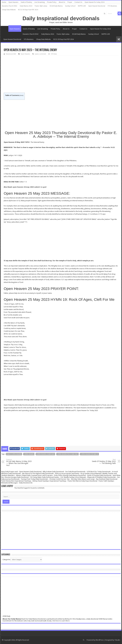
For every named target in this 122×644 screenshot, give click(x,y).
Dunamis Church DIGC (10, 6)
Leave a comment (40, 54)
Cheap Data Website (9, 10)
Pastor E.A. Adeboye (53, 405)
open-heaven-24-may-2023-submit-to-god (29, 187)
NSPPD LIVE (82, 6)
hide (21, 95)
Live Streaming (40, 2)
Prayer (70, 2)
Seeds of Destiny (26, 2)
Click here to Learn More (61, 621)
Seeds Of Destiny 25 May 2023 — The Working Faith (103, 461)
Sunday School (70, 6)
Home (4, 2)
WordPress (100, 640)
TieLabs (117, 640)
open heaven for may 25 (90, 454)
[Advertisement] (61, 74)
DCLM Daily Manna (56, 6)
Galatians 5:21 (59, 280)
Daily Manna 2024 (26, 6)
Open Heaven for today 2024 (95, 2)
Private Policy (52, 2)
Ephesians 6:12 (14, 201)
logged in (27, 488)
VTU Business (112, 6)
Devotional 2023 (11, 54)
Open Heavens (13, 2)
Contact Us (78, 2)
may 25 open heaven (14, 454)
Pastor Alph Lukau (41, 6)
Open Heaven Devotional (97, 6)
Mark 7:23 (93, 277)
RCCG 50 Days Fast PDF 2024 (28, 10)
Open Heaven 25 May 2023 (46, 454)
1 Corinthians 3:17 (95, 214)
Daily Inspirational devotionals (61, 18)
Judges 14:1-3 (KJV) (15, 155)
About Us (62, 2)
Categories (6, 559)
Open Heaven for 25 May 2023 (68, 454)
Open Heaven (29, 454)
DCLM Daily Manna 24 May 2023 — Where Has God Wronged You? (19, 462)
